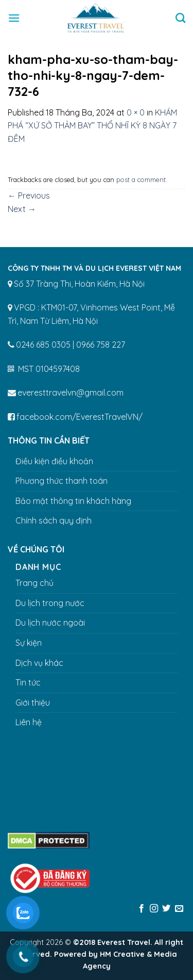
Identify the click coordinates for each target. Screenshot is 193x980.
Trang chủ (34, 583)
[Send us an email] (179, 909)
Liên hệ (29, 722)
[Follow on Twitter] (166, 909)
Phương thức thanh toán (62, 481)
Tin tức (28, 682)
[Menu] (14, 18)
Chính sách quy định (54, 520)
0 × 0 (136, 112)
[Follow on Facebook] (141, 909)
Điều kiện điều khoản (54, 461)
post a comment (141, 179)
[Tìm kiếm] (180, 18)
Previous (29, 195)
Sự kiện (29, 643)
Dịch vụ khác (39, 663)
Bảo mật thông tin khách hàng (73, 501)
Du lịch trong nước (50, 603)
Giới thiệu (33, 703)
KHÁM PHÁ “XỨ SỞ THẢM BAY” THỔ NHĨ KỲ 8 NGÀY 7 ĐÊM (92, 126)
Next (22, 209)
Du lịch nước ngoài (50, 623)
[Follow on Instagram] (154, 909)
